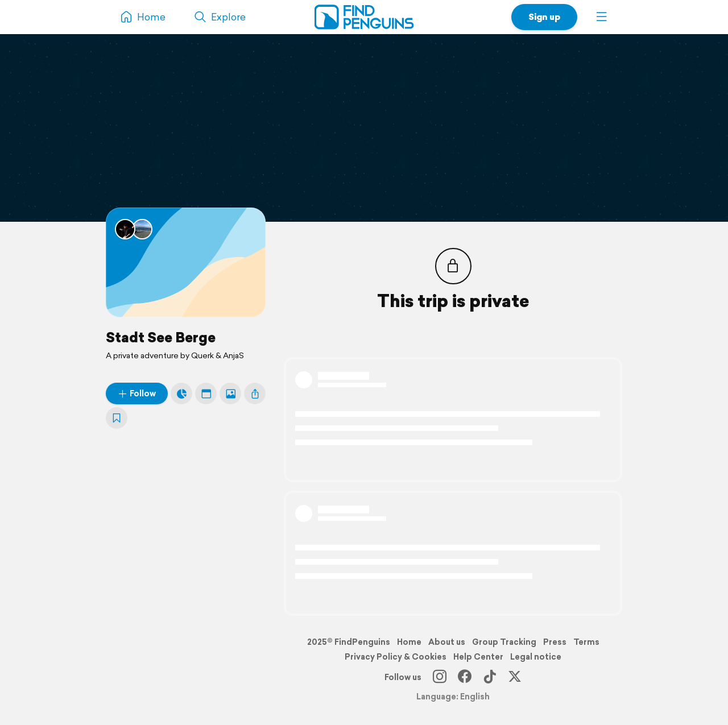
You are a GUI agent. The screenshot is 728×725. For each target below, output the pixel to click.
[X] (515, 677)
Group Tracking (504, 642)
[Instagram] (440, 677)
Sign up (544, 17)
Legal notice (536, 657)
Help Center (478, 657)
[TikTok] (490, 677)
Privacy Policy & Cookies (396, 657)
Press (555, 642)
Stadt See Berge (161, 337)
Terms (586, 642)
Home (409, 642)
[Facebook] (465, 677)
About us (447, 642)
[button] (602, 17)
